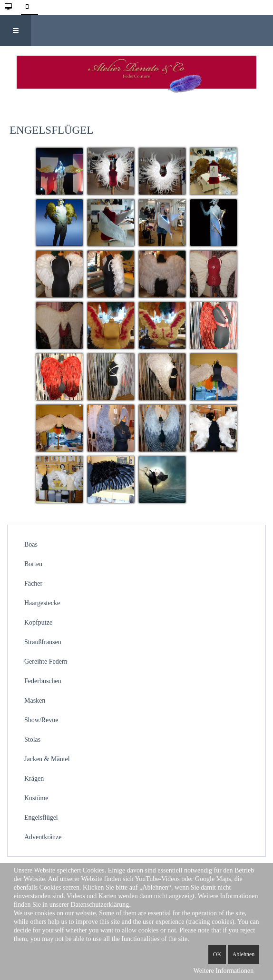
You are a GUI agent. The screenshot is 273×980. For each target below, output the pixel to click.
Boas (31, 544)
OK (217, 954)
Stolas (32, 740)
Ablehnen (244, 954)
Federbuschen (43, 681)
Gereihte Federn (46, 661)
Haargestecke (42, 603)
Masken (35, 701)
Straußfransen (43, 642)
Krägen (34, 779)
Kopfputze (38, 622)
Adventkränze (43, 837)
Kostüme (36, 798)
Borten (33, 564)
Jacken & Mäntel (47, 759)
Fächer (33, 583)
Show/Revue (41, 720)
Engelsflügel (41, 818)
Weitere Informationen (224, 971)
